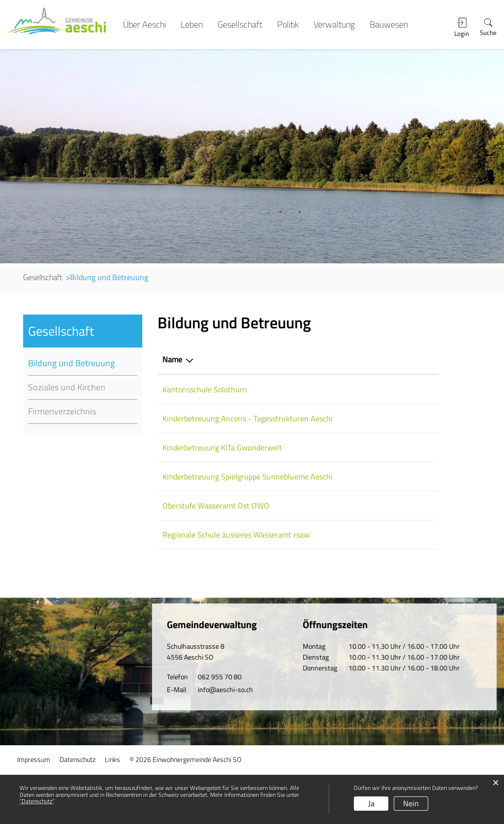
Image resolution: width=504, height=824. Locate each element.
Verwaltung (334, 25)
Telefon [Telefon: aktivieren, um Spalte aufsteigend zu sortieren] (297, 359)
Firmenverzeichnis (62, 411)
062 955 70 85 (310, 573)
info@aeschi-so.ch (225, 741)
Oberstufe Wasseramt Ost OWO (216, 544)
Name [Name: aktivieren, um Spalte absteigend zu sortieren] (172, 359)
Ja (371, 803)
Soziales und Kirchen (67, 387)
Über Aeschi (144, 25)
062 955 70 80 (220, 728)
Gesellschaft (240, 25)
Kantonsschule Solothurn (205, 389)
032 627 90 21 (310, 389)
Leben (192, 25)
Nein (411, 803)
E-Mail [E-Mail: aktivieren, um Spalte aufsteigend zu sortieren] (354, 359)
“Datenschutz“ (36, 801)
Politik (288, 25)
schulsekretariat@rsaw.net (389, 573)
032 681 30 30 (310, 544)
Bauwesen (389, 25)
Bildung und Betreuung (83, 363)
